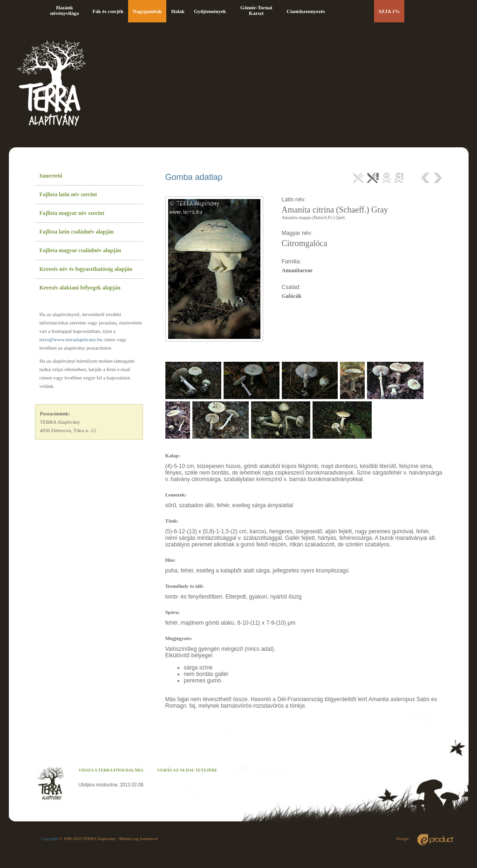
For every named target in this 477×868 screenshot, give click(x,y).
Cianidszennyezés (306, 11)
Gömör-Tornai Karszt (256, 10)
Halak (178, 11)
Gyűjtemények (210, 11)
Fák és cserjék (108, 11)
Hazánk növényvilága (65, 10)
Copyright (50, 839)
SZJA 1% (389, 11)
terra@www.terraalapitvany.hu (71, 339)
